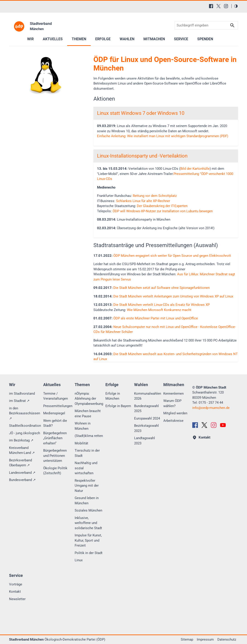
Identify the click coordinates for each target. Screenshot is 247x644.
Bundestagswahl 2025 (146, 409)
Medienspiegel (54, 413)
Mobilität (81, 443)
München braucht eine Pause (88, 414)
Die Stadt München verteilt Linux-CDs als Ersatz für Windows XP (161, 305)
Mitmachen (154, 39)
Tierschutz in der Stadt (87, 453)
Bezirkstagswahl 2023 (146, 428)
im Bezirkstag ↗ (21, 440)
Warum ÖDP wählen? (172, 403)
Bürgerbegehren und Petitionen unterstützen (55, 456)
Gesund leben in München (87, 501)
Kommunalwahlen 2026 (148, 396)
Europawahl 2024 (147, 418)
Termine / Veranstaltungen (56, 396)
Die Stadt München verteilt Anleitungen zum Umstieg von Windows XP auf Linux (173, 296)
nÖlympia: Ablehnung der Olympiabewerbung (89, 399)
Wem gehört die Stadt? (55, 423)
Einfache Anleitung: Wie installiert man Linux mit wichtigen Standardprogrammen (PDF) (163, 136)
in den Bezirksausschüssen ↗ (25, 413)
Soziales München (88, 510)
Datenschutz (227, 639)
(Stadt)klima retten (89, 436)
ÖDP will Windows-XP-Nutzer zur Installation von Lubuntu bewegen (163, 211)
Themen (79, 39)
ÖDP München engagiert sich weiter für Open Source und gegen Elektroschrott (172, 256)
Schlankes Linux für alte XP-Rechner (143, 201)
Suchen (232, 25)
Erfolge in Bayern (118, 406)
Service (181, 39)
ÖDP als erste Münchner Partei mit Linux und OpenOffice (156, 318)
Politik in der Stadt (89, 553)
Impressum (205, 639)
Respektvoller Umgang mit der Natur (87, 486)
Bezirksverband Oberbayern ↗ (20, 463)
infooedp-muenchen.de (211, 408)
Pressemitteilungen (58, 406)
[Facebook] (211, 6)
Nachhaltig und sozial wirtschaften (86, 468)
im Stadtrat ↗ (19, 401)
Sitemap (187, 639)
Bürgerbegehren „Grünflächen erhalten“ (55, 438)
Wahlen (127, 39)
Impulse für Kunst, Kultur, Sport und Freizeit (88, 540)
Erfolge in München (113, 396)
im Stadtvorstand (22, 394)
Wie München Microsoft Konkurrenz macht (159, 310)
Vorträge (16, 584)
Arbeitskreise (173, 421)
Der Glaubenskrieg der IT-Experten (162, 206)
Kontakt (15, 592)
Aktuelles (53, 39)
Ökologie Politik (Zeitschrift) (55, 471)
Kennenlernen (173, 394)
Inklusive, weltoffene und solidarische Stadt (88, 523)
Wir (30, 39)
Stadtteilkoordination (25, 426)
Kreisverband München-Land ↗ (22, 450)
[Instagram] (226, 6)
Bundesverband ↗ (22, 480)
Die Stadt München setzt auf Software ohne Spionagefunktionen (161, 288)
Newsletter (17, 599)
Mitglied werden (175, 413)
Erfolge (103, 39)
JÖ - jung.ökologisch (25, 433)
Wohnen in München (83, 426)
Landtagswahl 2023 (145, 441)
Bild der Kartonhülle (195, 169)
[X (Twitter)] (218, 6)
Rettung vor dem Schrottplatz (155, 196)
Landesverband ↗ (22, 473)
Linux (79, 560)
